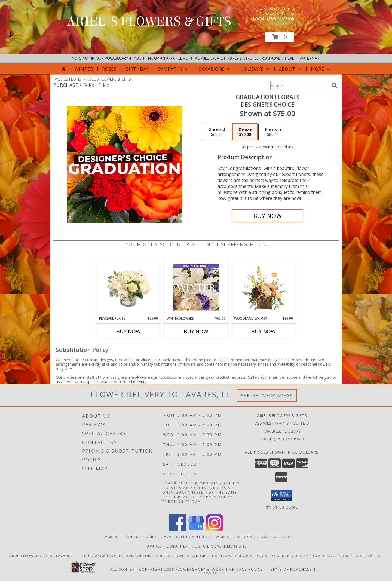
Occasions (215, 69)
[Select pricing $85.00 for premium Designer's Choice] (273, 132)
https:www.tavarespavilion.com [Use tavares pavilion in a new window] (117, 555)
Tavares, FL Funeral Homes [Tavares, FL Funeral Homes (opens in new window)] (129, 536)
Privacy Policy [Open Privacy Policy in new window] (246, 569)
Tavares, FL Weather (167, 546)
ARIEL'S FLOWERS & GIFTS (149, 22)
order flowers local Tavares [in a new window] (41, 555)
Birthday (137, 69)
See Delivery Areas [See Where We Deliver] (267, 395)
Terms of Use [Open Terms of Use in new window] (213, 573)
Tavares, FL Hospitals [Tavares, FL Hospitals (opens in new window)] (185, 536)
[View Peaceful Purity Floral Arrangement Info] (129, 287)
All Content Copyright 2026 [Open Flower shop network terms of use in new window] (142, 569)
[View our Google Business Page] (196, 530)
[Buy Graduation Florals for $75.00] (267, 216)
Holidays (255, 69)
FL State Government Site (220, 546)
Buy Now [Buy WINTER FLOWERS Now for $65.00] (196, 331)
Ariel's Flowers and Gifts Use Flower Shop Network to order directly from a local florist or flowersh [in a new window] (270, 555)
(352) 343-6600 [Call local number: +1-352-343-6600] (281, 19)
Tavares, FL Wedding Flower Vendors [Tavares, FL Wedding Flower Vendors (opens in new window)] (252, 536)
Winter (84, 69)
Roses (109, 69)
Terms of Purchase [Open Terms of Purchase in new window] (290, 569)
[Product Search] (300, 86)
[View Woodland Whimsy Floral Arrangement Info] (264, 287)
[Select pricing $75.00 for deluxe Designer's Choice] (245, 132)
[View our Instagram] (215, 530)
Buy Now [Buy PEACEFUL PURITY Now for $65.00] (128, 331)
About (290, 69)
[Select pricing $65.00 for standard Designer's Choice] (217, 132)
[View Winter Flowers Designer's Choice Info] (196, 287)
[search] (334, 85)
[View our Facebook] (177, 530)
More (321, 69)
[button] (280, 37)
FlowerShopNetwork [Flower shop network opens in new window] (200, 569)
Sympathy (174, 69)
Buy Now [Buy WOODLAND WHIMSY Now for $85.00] (264, 331)
